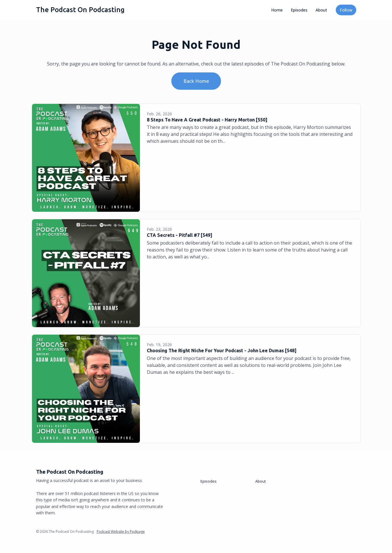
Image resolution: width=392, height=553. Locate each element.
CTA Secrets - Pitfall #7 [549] (180, 235)
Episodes (299, 10)
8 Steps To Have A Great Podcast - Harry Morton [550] (207, 120)
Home (277, 10)
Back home (196, 81)
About (321, 10)
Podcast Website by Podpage (121, 532)
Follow (346, 10)
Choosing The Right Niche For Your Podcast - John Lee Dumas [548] (222, 350)
